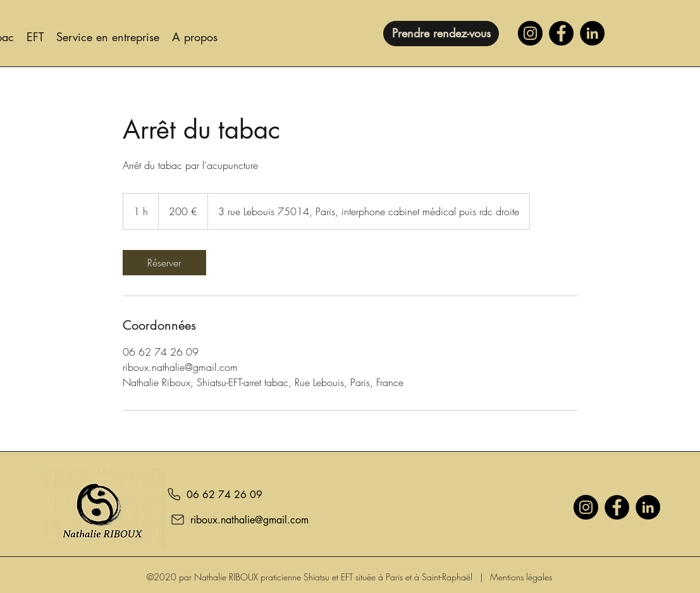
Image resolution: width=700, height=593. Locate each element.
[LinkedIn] (592, 33)
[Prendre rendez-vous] (441, 34)
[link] (164, 263)
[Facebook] (561, 33)
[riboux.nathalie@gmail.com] (233, 520)
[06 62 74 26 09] (214, 494)
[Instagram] (530, 33)
